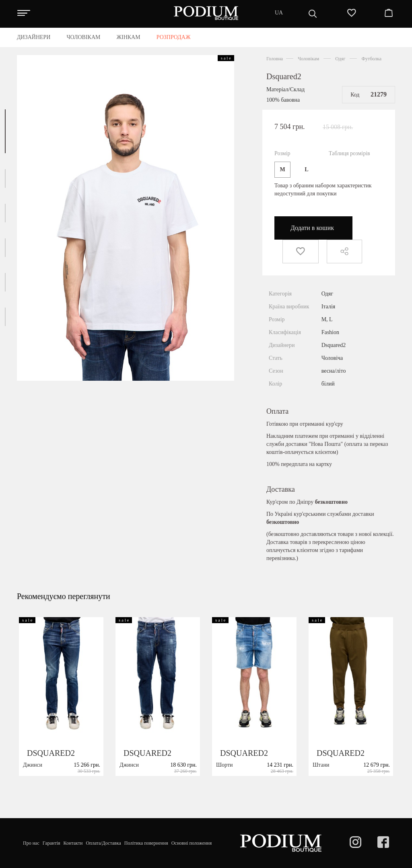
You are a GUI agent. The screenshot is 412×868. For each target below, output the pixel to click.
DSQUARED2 (51, 780)
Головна (275, 59)
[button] (5, 131)
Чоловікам (308, 59)
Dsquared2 (284, 76)
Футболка (371, 59)
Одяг (340, 59)
